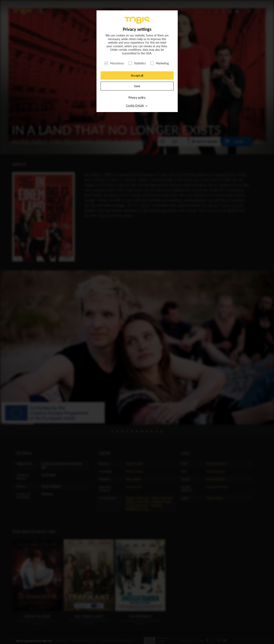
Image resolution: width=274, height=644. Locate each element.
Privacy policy (137, 97)
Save (137, 86)
